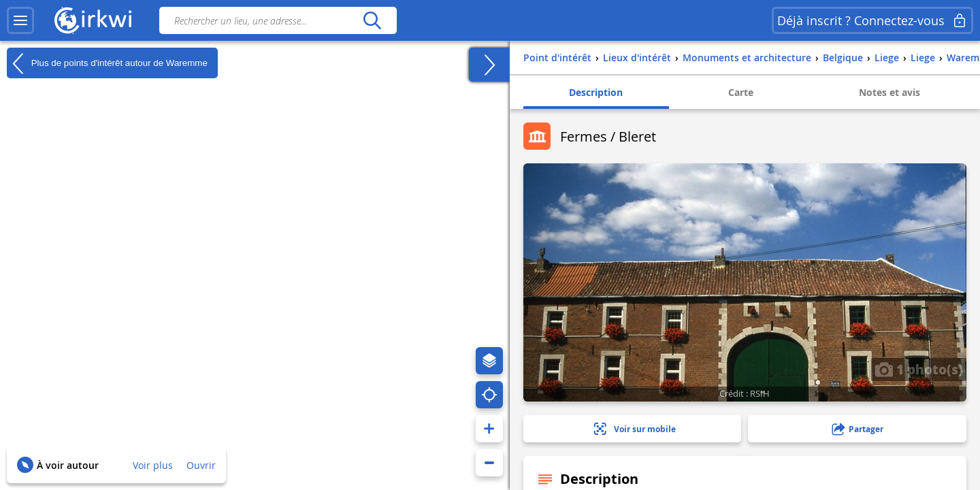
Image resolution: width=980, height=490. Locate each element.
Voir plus (153, 465)
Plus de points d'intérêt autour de (107, 63)
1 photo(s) (919, 369)
